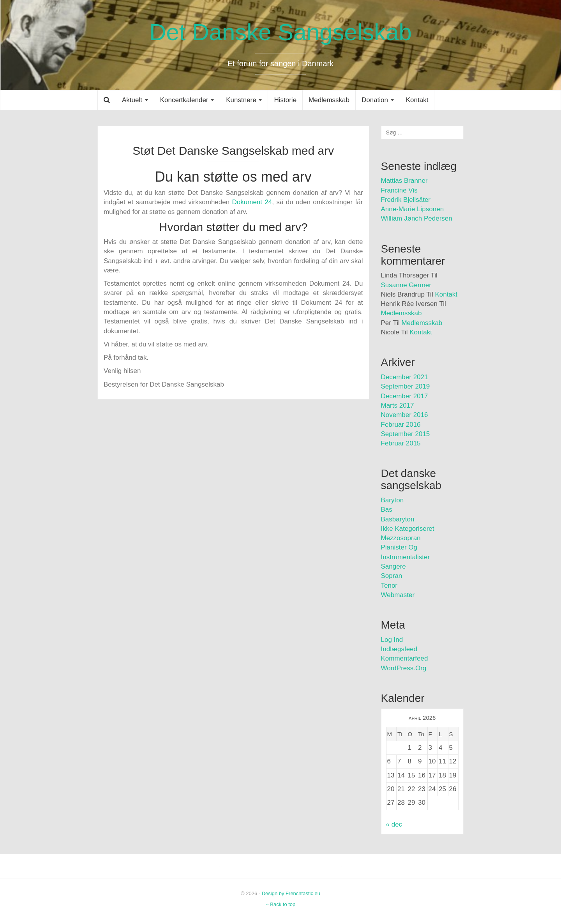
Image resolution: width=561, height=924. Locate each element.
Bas (387, 510)
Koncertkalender (187, 100)
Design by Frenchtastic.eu (291, 893)
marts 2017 (398, 405)
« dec (394, 824)
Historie (285, 100)
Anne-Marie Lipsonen (413, 209)
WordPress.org (404, 668)
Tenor (389, 586)
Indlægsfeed (399, 649)
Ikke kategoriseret (408, 529)
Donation (378, 100)
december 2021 (405, 377)
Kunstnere (244, 100)
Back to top (281, 904)
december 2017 (405, 396)
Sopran (392, 576)
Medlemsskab (329, 100)
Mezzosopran (401, 538)
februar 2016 (401, 425)
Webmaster (398, 595)
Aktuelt (135, 100)
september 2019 (406, 386)
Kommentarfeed (405, 658)
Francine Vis (399, 190)
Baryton (393, 500)
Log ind (392, 640)
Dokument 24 (252, 202)
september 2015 (406, 434)
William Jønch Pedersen (417, 218)
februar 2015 (401, 443)
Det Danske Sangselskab (280, 32)
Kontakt (417, 100)
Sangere (393, 566)
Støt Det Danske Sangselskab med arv (233, 151)
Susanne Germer (406, 285)
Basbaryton (398, 519)
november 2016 (405, 415)
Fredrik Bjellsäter (406, 200)
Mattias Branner (404, 181)
